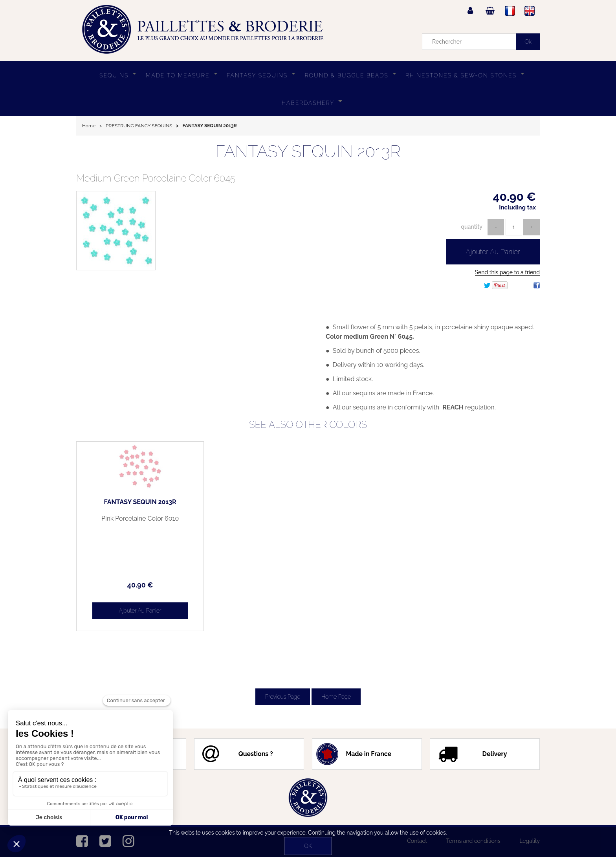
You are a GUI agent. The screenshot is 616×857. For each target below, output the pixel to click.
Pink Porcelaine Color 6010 (131, 519)
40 (131, 585)
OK (308, 846)
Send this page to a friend (507, 272)
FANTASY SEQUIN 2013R (308, 151)
